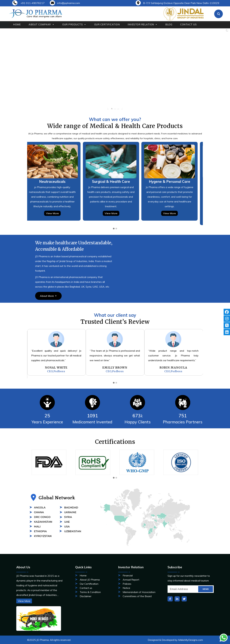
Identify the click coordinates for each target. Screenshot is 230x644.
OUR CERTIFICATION (107, 24)
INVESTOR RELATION (142, 25)
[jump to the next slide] (225, 70)
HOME (17, 24)
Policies (127, 584)
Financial (128, 575)
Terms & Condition (90, 592)
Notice (126, 588)
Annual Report (131, 580)
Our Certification (89, 584)
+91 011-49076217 (28, 3)
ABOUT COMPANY (41, 25)
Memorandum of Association (139, 592)
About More (20, 296)
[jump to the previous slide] (5, 70)
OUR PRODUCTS (74, 25)
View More (57, 210)
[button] (114, 225)
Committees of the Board (137, 596)
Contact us (86, 588)
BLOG (169, 24)
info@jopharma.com (65, 3)
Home (83, 575)
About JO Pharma (90, 580)
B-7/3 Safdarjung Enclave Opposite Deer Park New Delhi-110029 (177, 3)
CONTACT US (188, 24)
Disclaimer (86, 596)
